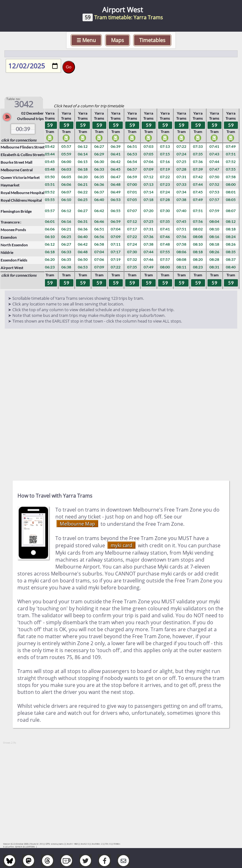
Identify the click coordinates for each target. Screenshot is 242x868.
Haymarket (10, 185)
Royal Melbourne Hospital (22, 193)
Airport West (12, 268)
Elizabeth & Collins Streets (23, 155)
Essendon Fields (14, 260)
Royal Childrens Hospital (21, 200)
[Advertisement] (121, 406)
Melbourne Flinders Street (23, 147)
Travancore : (11, 222)
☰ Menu (86, 40)
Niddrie (7, 252)
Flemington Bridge (16, 211)
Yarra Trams (50, 116)
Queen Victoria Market (20, 177)
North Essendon (14, 245)
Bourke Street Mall (16, 162)
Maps (118, 40)
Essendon (9, 237)
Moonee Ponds (13, 230)
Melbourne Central (17, 170)
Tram (50, 135)
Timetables (152, 40)
